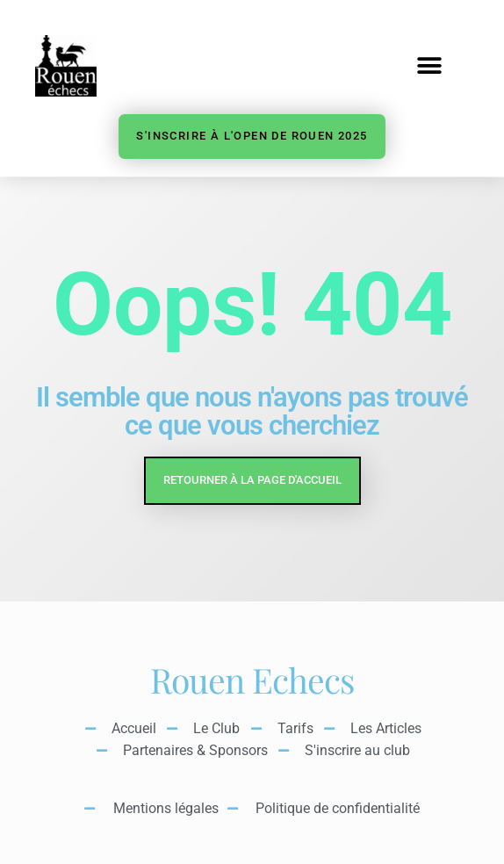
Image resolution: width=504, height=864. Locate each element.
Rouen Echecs (252, 680)
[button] (429, 66)
